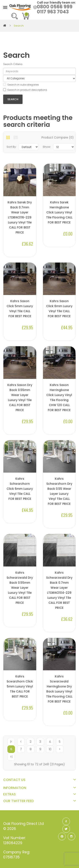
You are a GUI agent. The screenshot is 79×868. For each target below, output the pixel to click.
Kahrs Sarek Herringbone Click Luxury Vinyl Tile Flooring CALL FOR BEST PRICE (59, 212)
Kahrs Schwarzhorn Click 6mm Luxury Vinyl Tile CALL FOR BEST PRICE (20, 489)
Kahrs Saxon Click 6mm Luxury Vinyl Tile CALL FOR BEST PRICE (59, 309)
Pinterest (62, 836)
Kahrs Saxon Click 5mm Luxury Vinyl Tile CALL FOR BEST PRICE (20, 309)
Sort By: (11, 147)
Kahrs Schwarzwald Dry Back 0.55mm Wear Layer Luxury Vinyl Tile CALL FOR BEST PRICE (20, 588)
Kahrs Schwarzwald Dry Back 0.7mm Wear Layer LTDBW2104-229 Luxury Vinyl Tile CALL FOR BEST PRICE (59, 590)
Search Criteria (13, 64)
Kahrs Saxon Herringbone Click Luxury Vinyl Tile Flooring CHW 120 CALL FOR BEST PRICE (59, 397)
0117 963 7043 (53, 12)
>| (11, 757)
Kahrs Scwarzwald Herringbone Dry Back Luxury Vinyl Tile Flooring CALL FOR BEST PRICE (59, 689)
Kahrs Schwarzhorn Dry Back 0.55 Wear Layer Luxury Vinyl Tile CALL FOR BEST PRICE (59, 491)
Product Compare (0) (58, 137)
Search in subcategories (21, 85)
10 (50, 749)
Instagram (71, 836)
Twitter (66, 829)
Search (19, 26)
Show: (47, 147)
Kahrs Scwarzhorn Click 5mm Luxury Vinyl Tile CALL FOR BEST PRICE (20, 686)
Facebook (66, 821)
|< (11, 742)
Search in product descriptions (25, 90)
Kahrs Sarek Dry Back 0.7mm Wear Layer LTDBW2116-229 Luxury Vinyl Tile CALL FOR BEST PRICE (20, 217)
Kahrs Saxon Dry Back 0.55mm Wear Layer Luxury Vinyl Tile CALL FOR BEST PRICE (20, 397)
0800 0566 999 (55, 7)
